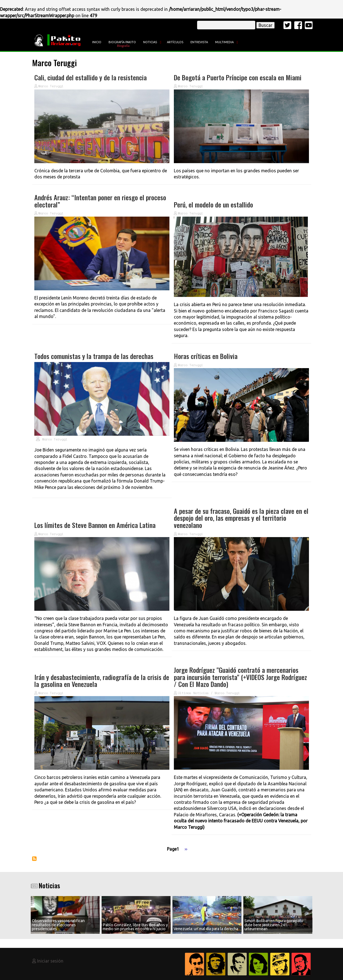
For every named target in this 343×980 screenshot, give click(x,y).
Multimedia (224, 42)
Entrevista (199, 42)
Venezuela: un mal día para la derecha (206, 929)
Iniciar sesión (50, 961)
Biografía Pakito (122, 42)
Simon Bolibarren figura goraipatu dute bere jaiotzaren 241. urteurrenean (274, 925)
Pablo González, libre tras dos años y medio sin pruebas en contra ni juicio (135, 927)
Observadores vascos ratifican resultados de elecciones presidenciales (58, 925)
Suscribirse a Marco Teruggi (34, 859)
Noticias (150, 42)
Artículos (175, 42)
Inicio (97, 42)
